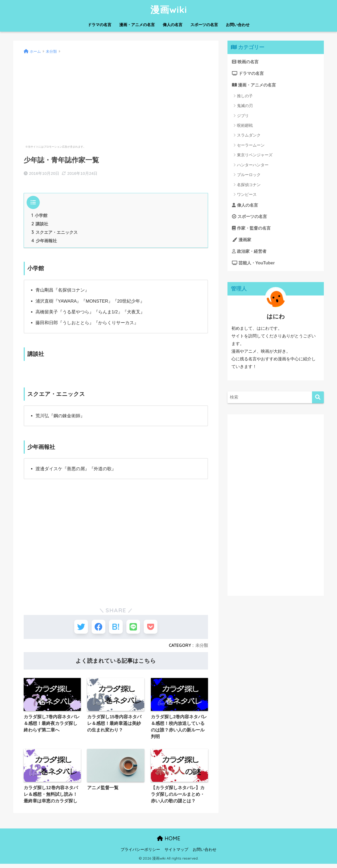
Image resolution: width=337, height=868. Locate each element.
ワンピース (247, 195)
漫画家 (242, 241)
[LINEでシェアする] (135, 629)
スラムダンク (249, 136)
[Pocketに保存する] (155, 629)
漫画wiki (169, 9)
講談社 (40, 224)
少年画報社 (44, 241)
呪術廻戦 (245, 126)
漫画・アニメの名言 (137, 25)
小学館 (39, 216)
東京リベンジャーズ (255, 156)
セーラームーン (251, 146)
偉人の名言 (173, 25)
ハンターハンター (253, 165)
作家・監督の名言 (252, 229)
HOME (169, 843)
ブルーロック (249, 175)
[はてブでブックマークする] (116, 629)
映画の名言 (246, 62)
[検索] (318, 399)
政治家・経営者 (250, 253)
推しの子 (245, 96)
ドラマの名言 (100, 25)
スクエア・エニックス (55, 233)
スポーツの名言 (204, 25)
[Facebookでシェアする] (96, 629)
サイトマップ (176, 854)
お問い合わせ (238, 25)
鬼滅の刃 (245, 106)
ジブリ (243, 116)
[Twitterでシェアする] (77, 629)
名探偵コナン (249, 185)
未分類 (202, 648)
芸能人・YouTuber (254, 265)
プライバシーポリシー (140, 854)
